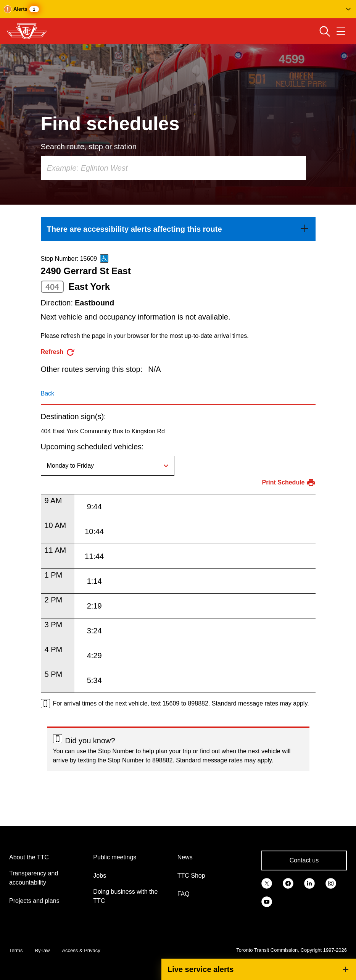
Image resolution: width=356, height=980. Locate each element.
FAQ (184, 894)
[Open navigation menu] (341, 31)
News (185, 857)
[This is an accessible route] (104, 258)
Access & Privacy (81, 950)
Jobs (100, 876)
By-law (42, 950)
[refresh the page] (58, 352)
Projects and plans (34, 901)
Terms (16, 950)
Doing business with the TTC (125, 896)
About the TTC (29, 857)
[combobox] (174, 168)
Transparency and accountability (34, 878)
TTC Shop (191, 876)
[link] (178, 229)
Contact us (304, 860)
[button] (178, 9)
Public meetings (115, 857)
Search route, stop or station (89, 147)
